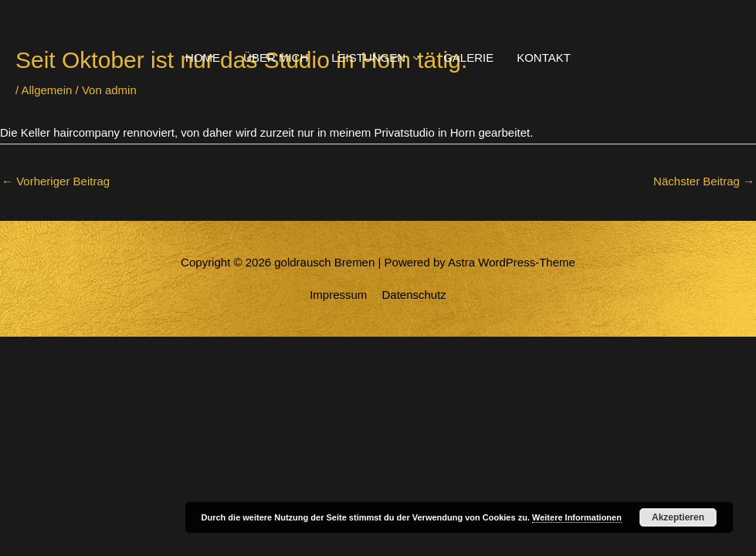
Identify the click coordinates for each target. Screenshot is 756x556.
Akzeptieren (678, 517)
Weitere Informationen (577, 517)
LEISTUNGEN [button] (368, 58)
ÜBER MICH (276, 58)
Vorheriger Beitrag (56, 181)
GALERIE (468, 58)
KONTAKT (544, 58)
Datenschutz (414, 295)
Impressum (338, 295)
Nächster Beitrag (704, 181)
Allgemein (47, 90)
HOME (203, 58)
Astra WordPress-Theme (512, 262)
